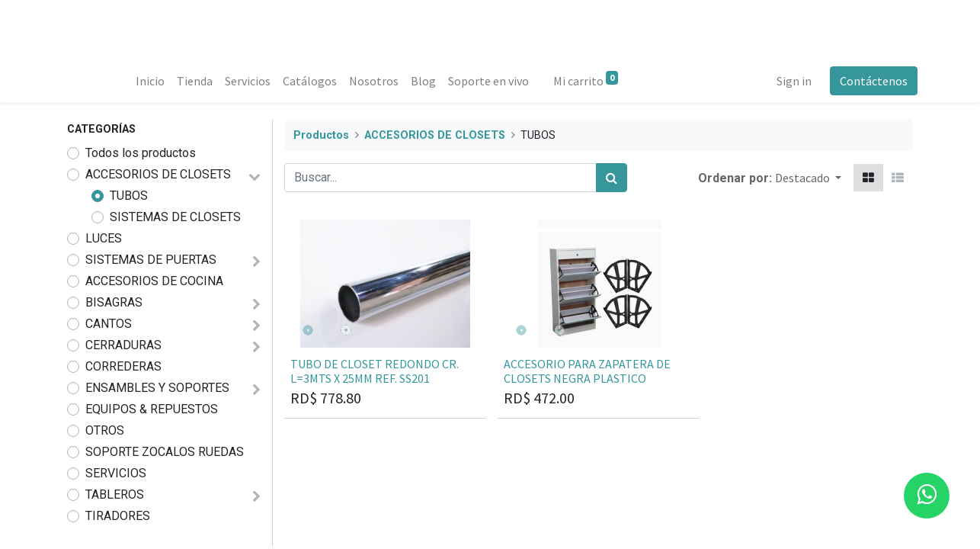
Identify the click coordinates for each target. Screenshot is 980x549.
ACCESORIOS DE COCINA (154, 281)
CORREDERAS (123, 366)
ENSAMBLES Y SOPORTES (157, 388)
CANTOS (109, 324)
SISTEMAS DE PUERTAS (151, 260)
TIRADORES (118, 516)
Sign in (789, 81)
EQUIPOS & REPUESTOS (152, 409)
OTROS (105, 430)
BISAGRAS (114, 302)
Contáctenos (869, 81)
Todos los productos (141, 153)
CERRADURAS (123, 345)
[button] (808, 178)
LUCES (104, 238)
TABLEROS (115, 494)
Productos (321, 135)
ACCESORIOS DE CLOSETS (158, 174)
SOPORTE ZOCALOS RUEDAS (165, 452)
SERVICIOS (116, 473)
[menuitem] (155, 81)
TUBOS (129, 196)
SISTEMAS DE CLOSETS (175, 217)
